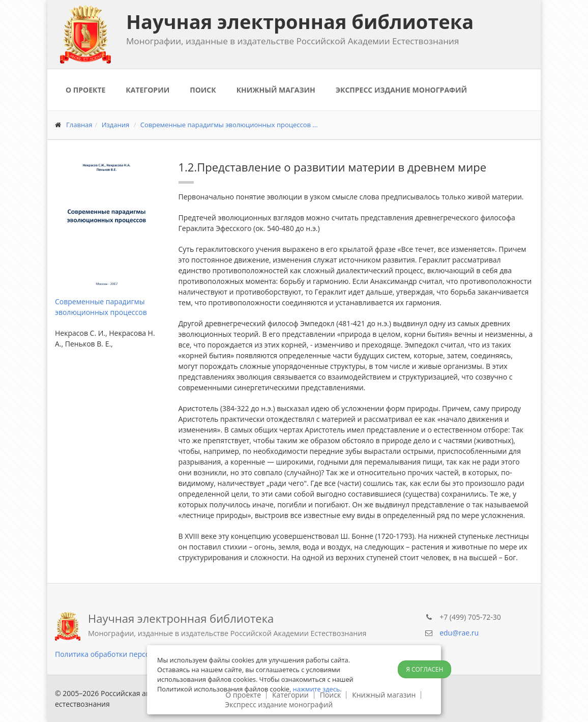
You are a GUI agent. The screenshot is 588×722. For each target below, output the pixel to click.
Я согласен (424, 669)
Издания (116, 125)
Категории (148, 90)
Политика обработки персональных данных (131, 654)
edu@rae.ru (459, 633)
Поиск (203, 90)
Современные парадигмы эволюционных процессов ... (229, 125)
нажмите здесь (317, 689)
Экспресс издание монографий (401, 90)
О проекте (85, 90)
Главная (79, 125)
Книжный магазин (276, 90)
